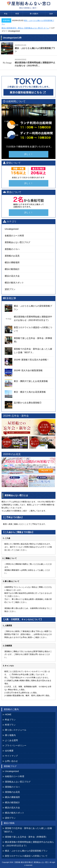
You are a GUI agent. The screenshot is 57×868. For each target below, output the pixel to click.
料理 (17, 14)
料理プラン (10, 725)
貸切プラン (10, 289)
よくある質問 (11, 740)
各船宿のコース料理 (14, 236)
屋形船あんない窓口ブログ (17, 242)
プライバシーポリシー (16, 745)
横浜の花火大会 (12, 276)
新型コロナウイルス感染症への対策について (26, 856)
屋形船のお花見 (12, 256)
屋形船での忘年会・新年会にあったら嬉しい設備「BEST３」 (27, 830)
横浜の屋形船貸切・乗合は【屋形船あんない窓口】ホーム (25, 28)
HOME (8, 714)
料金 (6, 14)
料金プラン (10, 720)
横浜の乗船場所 (12, 262)
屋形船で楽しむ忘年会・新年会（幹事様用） (26, 837)
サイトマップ (11, 756)
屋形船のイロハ (12, 249)
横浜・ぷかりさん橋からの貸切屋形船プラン (26, 851)
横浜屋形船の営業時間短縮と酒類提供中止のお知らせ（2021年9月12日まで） (28, 844)
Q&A (51, 14)
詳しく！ (29, 154)
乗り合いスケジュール (16, 730)
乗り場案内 (34, 14)
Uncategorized (12, 229)
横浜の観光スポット (14, 283)
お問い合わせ (11, 761)
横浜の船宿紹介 (12, 269)
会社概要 (9, 751)
